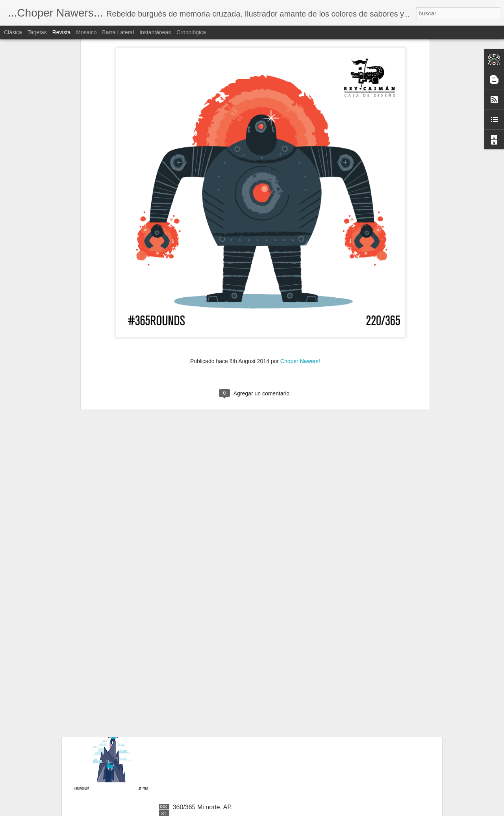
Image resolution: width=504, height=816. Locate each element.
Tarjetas (37, 32)
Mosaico (86, 32)
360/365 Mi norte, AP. (203, 807)
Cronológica (191, 32)
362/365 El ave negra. (204, 628)
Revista (62, 32)
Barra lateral (118, 32)
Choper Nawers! (300, 256)
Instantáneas (155, 32)
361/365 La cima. (197, 718)
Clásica (13, 32)
